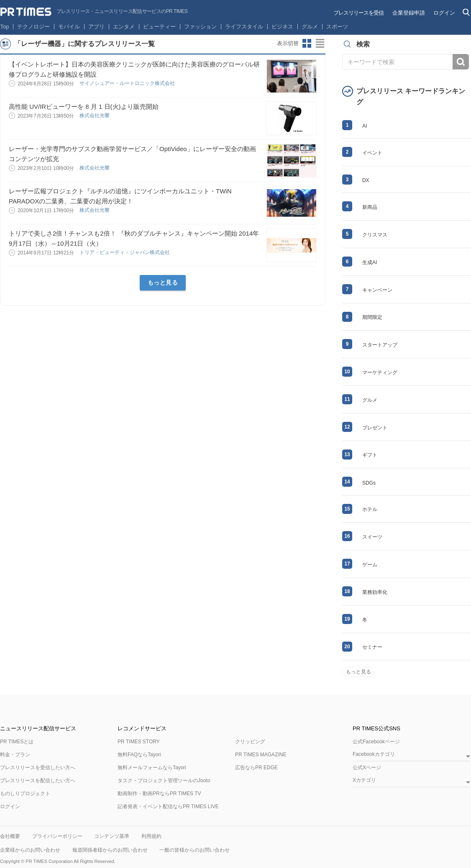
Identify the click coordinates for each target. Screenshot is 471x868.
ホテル (370, 509)
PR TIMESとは (17, 742)
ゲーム (370, 565)
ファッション (200, 27)
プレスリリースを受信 (358, 13)
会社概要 (10, 836)
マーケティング (380, 372)
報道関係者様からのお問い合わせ (110, 850)
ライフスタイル (244, 27)
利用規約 (151, 836)
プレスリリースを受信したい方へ (38, 768)
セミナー (372, 647)
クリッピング (250, 742)
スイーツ (372, 537)
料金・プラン (15, 755)
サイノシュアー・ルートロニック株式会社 (128, 83)
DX (366, 180)
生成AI (370, 262)
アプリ (96, 27)
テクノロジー (33, 27)
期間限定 (372, 317)
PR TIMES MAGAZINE (261, 755)
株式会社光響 (95, 116)
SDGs (369, 483)
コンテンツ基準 (112, 836)
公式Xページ (367, 768)
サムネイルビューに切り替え (307, 44)
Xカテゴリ (364, 780)
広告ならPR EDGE (256, 768)
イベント (372, 153)
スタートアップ (380, 345)
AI (365, 126)
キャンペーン (377, 290)
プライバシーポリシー (57, 836)
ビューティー (159, 27)
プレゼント (375, 428)
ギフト (370, 455)
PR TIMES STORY (139, 742)
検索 (461, 62)
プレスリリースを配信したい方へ (38, 781)
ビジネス (282, 27)
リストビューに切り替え (320, 44)
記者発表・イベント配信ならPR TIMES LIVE (168, 806)
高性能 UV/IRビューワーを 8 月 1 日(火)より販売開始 (84, 107)
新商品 (370, 207)
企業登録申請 (409, 13)
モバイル (69, 27)
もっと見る (163, 282)
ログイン (444, 13)
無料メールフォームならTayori (152, 768)
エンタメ (124, 27)
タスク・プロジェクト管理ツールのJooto (164, 781)
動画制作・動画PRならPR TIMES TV (159, 794)
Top (5, 27)
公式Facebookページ (376, 742)
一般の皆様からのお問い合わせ (195, 850)
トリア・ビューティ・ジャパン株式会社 (125, 252)
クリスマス (375, 235)
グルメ (310, 27)
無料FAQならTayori (139, 755)
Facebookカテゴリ (374, 754)
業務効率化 (375, 592)
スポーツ (337, 27)
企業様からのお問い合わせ (30, 850)
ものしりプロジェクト (25, 794)
